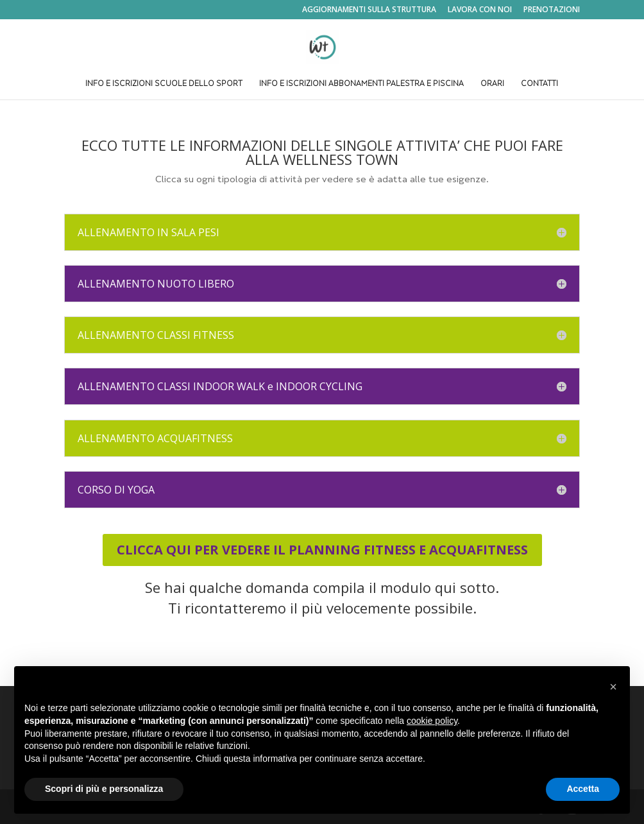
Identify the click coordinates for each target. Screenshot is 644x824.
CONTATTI (539, 84)
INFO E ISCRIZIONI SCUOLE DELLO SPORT (164, 84)
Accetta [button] (583, 789)
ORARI (492, 84)
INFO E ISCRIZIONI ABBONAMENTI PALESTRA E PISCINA (361, 84)
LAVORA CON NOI (480, 10)
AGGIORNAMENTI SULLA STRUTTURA (369, 10)
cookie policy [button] (432, 721)
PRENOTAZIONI (552, 10)
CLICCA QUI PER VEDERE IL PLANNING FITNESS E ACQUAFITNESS (322, 550)
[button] (613, 687)
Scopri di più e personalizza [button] (104, 789)
